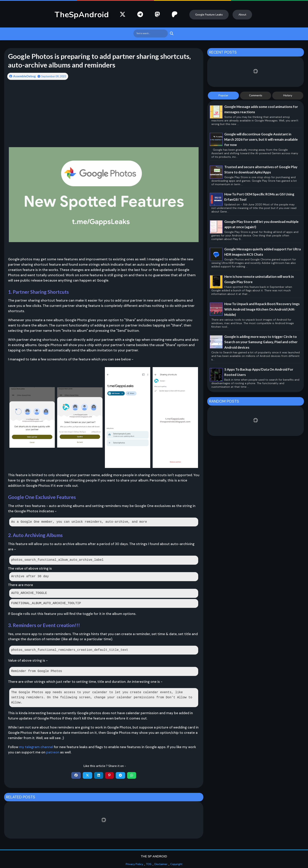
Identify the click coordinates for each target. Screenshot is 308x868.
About (242, 15)
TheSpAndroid (82, 15)
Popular (223, 95)
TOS (149, 864)
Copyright (176, 864)
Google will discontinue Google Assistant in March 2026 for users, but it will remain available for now (261, 139)
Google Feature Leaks (209, 15)
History (288, 95)
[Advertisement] (104, 114)
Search (171, 33)
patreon (53, 752)
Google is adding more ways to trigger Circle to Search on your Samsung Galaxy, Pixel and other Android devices (261, 342)
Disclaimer (161, 864)
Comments (256, 95)
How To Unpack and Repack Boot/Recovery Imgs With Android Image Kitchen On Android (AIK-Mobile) (262, 309)
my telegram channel (36, 747)
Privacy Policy (134, 864)
